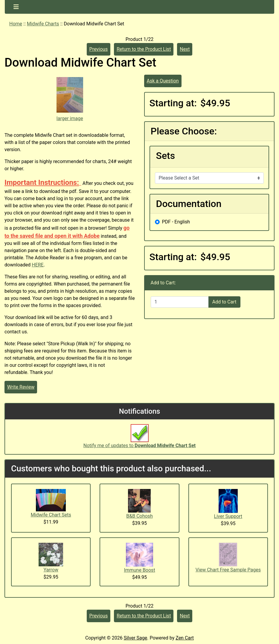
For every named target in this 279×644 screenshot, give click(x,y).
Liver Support (228, 516)
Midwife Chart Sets (51, 515)
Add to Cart (224, 302)
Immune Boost (139, 570)
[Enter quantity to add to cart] (180, 302)
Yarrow (51, 570)
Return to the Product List (144, 49)
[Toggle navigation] (16, 7)
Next (185, 49)
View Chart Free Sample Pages (228, 570)
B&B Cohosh (139, 516)
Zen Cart (185, 638)
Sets (166, 156)
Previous (99, 49)
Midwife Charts (43, 24)
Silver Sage (135, 638)
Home (16, 24)
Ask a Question (163, 81)
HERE (38, 265)
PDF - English (176, 222)
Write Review (21, 387)
